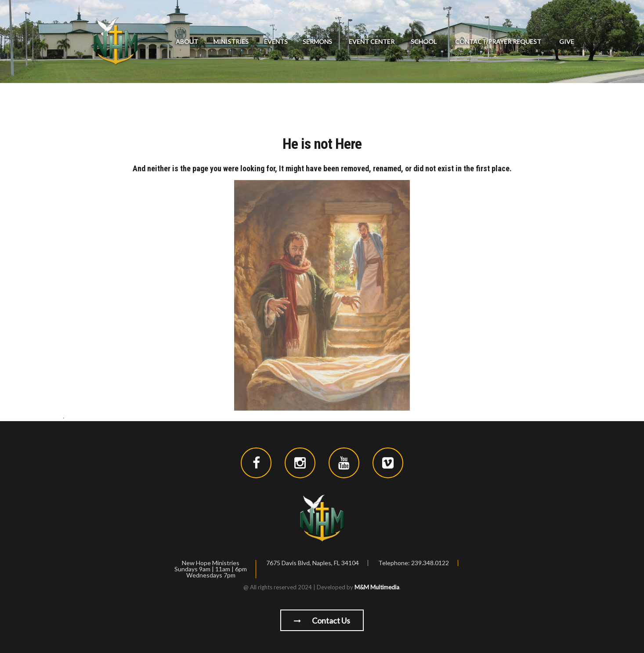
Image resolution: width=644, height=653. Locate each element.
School (424, 41)
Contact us (322, 621)
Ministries (231, 41)
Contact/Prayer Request (498, 41)
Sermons (317, 41)
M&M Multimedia (377, 587)
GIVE (567, 41)
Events (276, 41)
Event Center (372, 41)
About (187, 41)
